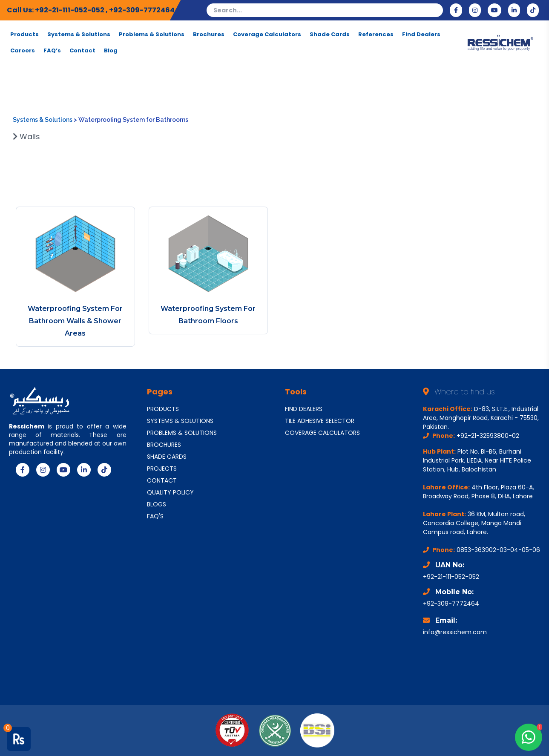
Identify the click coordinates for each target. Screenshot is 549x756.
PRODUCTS (163, 409)
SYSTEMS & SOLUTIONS (180, 421)
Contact (82, 51)
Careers (23, 51)
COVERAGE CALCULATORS (322, 433)
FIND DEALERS (304, 409)
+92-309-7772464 (142, 10)
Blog (111, 51)
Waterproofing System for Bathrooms (133, 120)
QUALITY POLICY (170, 492)
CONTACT (162, 480)
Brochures (209, 34)
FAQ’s (52, 51)
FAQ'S (155, 516)
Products (24, 34)
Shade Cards (330, 34)
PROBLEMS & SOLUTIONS (182, 433)
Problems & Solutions (152, 34)
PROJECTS (162, 469)
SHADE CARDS (167, 457)
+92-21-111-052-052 (70, 10)
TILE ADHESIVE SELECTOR (320, 421)
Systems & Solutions (79, 34)
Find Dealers (421, 34)
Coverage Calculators (267, 34)
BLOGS (157, 504)
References (376, 34)
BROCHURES (164, 445)
